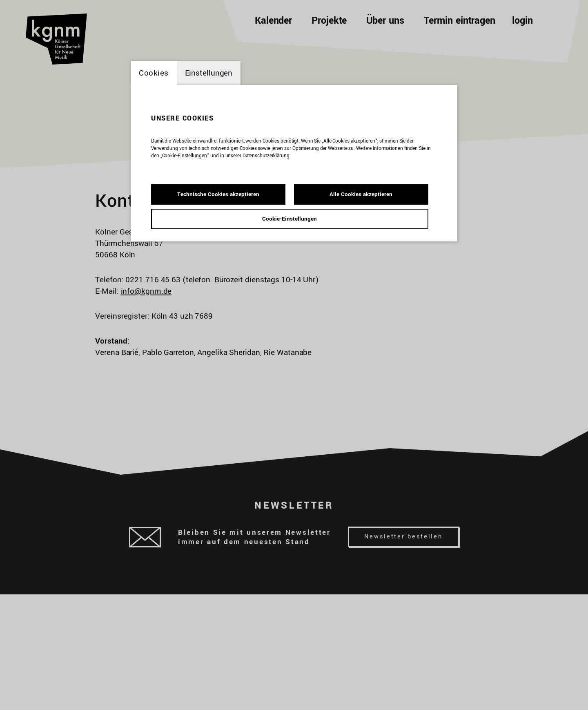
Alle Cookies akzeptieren (361, 194)
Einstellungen (209, 73)
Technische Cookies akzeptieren (218, 194)
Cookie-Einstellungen (290, 219)
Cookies (154, 73)
